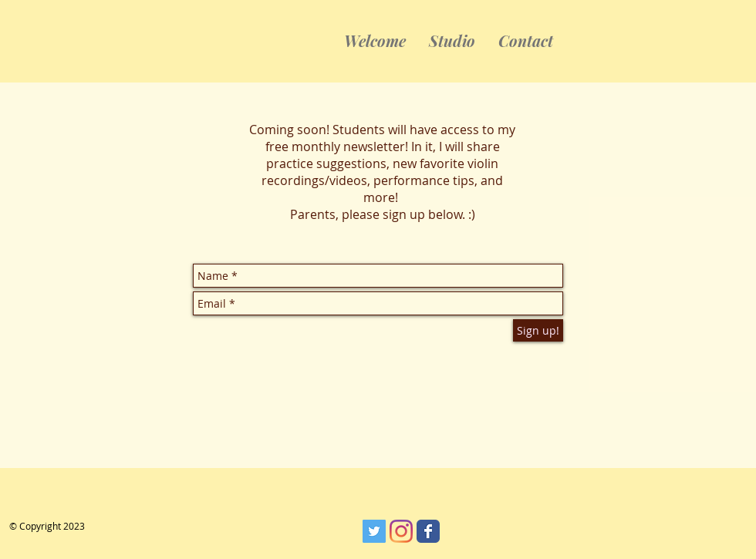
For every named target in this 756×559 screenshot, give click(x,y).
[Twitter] (374, 531)
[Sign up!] (538, 330)
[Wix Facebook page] (428, 531)
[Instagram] (401, 531)
